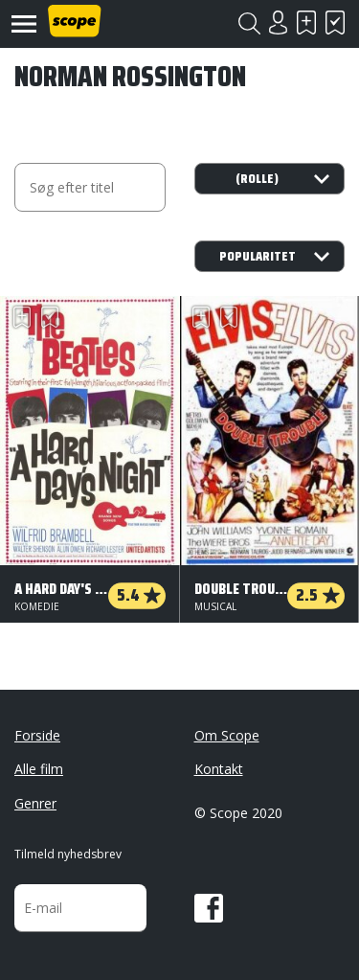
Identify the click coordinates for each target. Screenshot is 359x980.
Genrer (35, 803)
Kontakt (219, 769)
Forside (37, 735)
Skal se (306, 23)
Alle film (39, 769)
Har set (335, 23)
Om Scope (227, 735)
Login (278, 23)
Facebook (209, 908)
